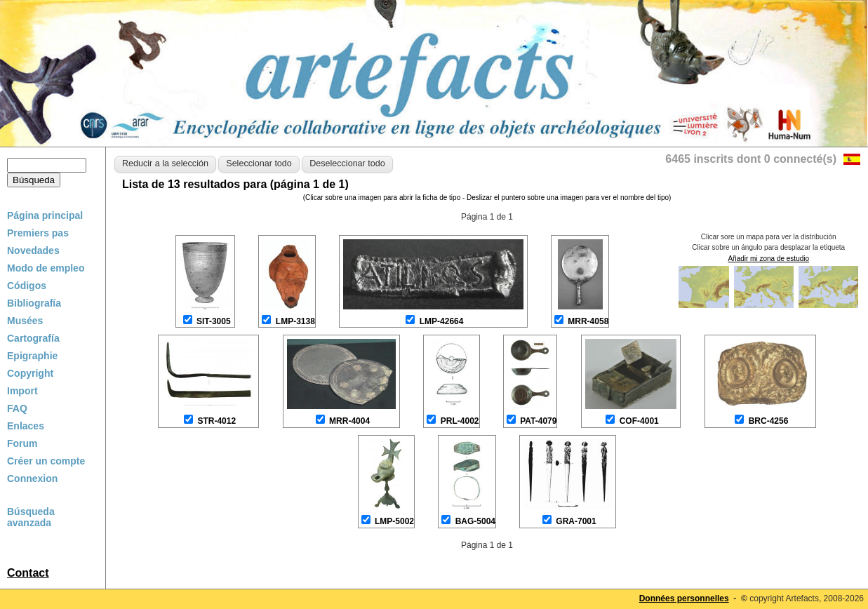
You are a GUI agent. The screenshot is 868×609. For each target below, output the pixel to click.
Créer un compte (46, 461)
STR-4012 (216, 421)
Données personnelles (684, 598)
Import (22, 391)
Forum (22, 443)
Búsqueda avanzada (31, 517)
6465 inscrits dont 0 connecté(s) (751, 159)
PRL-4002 (460, 421)
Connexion (32, 479)
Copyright (30, 373)
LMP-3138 (295, 321)
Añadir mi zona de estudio (768, 259)
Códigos (27, 286)
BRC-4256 (769, 421)
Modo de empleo (46, 268)
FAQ (17, 408)
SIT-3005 (214, 321)
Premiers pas (38, 233)
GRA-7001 (576, 521)
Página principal (45, 215)
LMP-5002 (394, 521)
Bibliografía (34, 303)
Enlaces (26, 426)
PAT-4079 (538, 421)
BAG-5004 (475, 521)
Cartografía (33, 338)
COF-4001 (639, 421)
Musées (25, 321)
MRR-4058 (588, 321)
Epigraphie (32, 356)
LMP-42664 (442, 321)
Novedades (33, 250)
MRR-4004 (349, 421)
